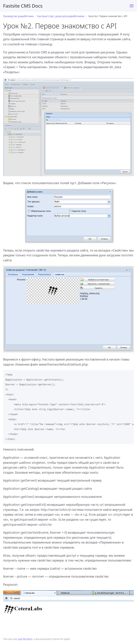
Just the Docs (25, 639)
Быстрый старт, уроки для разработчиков (61, 16)
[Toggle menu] (132, 6)
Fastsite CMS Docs (23, 6)
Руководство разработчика (18, 16)
